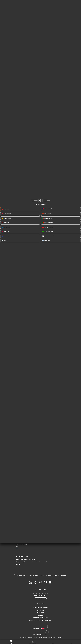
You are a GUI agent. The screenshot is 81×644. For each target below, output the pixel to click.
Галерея (40, 610)
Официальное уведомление (41, 620)
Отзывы (40, 613)
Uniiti (46, 635)
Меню (40, 615)
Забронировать (11, 642)
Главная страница (41, 608)
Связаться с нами (40, 618)
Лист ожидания (33, 642)
